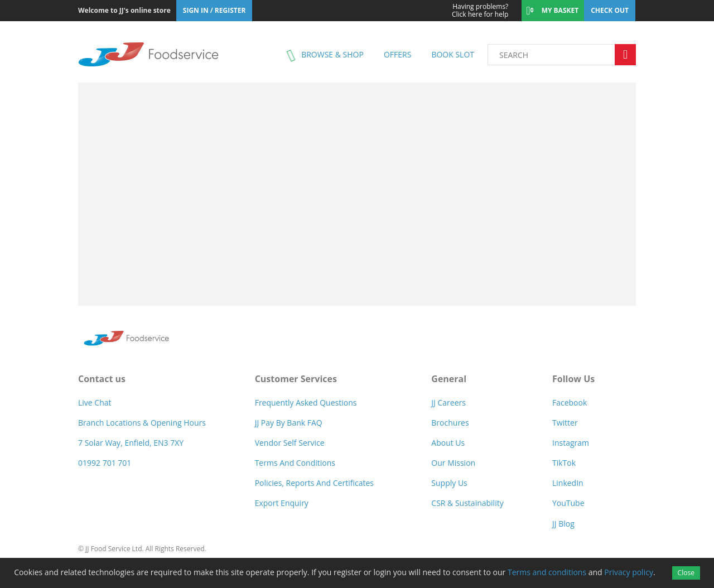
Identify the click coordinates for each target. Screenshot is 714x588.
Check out (610, 10)
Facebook (570, 403)
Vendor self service (290, 443)
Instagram (571, 443)
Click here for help (473, 11)
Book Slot (453, 54)
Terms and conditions (547, 572)
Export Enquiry (282, 503)
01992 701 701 (105, 463)
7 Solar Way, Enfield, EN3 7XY (131, 443)
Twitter (565, 423)
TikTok (564, 463)
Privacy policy (629, 572)
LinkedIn (568, 483)
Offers (397, 54)
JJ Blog (563, 524)
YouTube (568, 503)
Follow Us (573, 379)
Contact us (102, 379)
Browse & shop (332, 54)
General (449, 379)
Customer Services (296, 379)
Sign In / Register (214, 10)
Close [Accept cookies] (686, 573)
